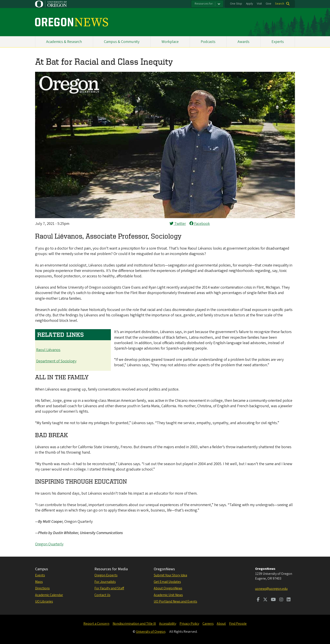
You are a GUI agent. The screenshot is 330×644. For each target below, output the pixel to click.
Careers (208, 624)
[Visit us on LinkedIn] (289, 600)
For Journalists (105, 582)
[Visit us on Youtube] (273, 600)
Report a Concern (96, 624)
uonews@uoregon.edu (271, 589)
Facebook (200, 224)
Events (40, 575)
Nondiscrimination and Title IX (134, 624)
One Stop (236, 4)
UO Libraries (44, 602)
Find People (238, 624)
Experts (278, 42)
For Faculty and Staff (109, 588)
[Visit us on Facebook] (258, 600)
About (221, 624)
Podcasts (208, 42)
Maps (39, 582)
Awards (243, 42)
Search (280, 4)
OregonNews (164, 569)
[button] (165, 217)
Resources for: (204, 4)
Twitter (178, 224)
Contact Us (102, 595)
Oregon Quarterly (49, 544)
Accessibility (168, 624)
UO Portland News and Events (175, 602)
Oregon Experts (106, 575)
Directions (42, 588)
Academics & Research (64, 42)
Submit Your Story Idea (170, 575)
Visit (259, 4)
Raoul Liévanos (48, 350)
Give (269, 4)
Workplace (170, 42)
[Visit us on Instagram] (281, 600)
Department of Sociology (56, 361)
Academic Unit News (168, 595)
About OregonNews (168, 588)
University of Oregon (151, 632)
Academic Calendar (49, 595)
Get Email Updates (167, 582)
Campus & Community (122, 42)
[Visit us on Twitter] (265, 600)
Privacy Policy (189, 624)
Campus (42, 569)
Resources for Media (111, 569)
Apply (249, 4)
